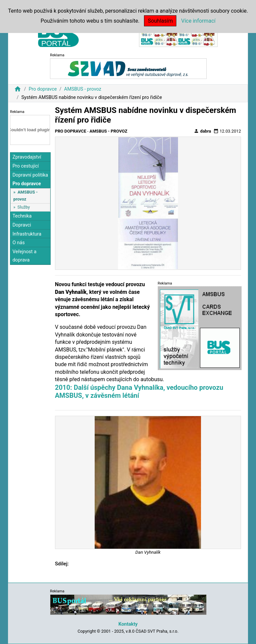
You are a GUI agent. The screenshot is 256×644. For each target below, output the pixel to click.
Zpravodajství (27, 157)
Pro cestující (25, 166)
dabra (202, 131)
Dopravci (22, 225)
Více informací (198, 21)
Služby (23, 207)
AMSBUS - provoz (82, 89)
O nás (18, 243)
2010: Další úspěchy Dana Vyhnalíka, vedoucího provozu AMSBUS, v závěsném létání (139, 391)
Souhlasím (160, 21)
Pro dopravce (43, 89)
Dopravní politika (30, 175)
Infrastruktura (27, 234)
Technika (22, 216)
